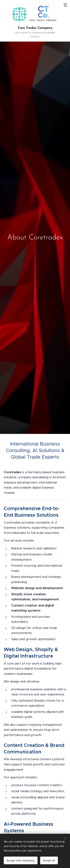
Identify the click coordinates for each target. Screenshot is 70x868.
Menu (65, 5)
